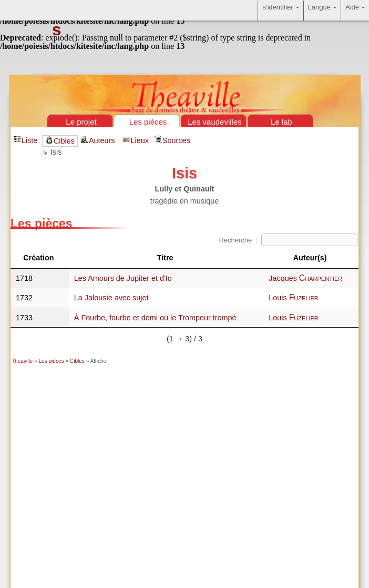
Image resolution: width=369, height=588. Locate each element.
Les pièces (148, 122)
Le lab (281, 122)
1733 (24, 318)
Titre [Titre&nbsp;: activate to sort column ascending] (166, 258)
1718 (24, 278)
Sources (176, 140)
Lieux (139, 140)
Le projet (81, 122)
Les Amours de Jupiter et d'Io (123, 278)
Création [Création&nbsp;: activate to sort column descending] (39, 258)
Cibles (64, 141)
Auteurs (103, 140)
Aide (355, 11)
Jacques (305, 278)
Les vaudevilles (215, 122)
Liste (29, 140)
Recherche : (288, 240)
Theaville (22, 361)
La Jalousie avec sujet (111, 298)
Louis (294, 298)
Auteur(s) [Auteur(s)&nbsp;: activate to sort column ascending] (311, 258)
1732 (24, 298)
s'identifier (280, 11)
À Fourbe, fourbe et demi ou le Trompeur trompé (155, 318)
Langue (322, 11)
